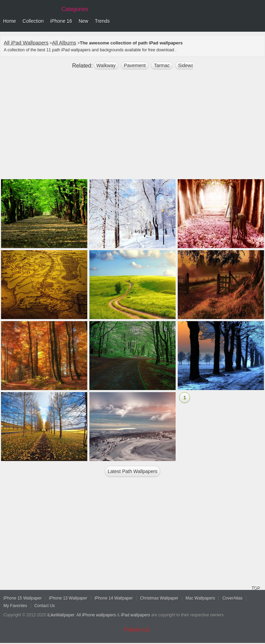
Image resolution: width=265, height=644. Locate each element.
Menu (258, 21)
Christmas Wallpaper (159, 598)
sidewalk (188, 65)
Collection (33, 21)
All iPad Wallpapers (26, 43)
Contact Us (45, 606)
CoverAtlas (232, 598)
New (84, 21)
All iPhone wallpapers (96, 615)
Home (9, 21)
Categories (75, 9)
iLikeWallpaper (61, 615)
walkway (106, 65)
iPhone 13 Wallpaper (68, 598)
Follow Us (137, 630)
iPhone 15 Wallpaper (23, 598)
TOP (255, 588)
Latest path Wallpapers (132, 471)
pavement (135, 65)
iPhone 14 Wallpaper (114, 598)
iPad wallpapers (136, 615)
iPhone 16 (61, 21)
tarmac (162, 65)
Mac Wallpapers (200, 598)
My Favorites (15, 606)
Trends (102, 21)
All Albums (64, 43)
